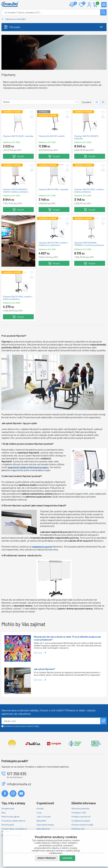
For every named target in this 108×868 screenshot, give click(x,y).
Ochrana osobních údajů (82, 825)
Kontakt (40, 808)
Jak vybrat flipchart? (44, 669)
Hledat (103, 12)
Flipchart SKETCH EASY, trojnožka (18, 136)
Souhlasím (67, 858)
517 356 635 (17, 774)
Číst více (38, 653)
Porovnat (74, 3)
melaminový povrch (42, 546)
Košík (97, 3)
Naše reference (43, 829)
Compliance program (81, 821)
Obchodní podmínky (80, 808)
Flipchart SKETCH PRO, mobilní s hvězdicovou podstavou (53, 244)
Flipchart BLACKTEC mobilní (52, 136)
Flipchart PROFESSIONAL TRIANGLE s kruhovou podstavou (89, 244)
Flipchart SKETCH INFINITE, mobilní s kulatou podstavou (16, 191)
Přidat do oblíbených (31, 112)
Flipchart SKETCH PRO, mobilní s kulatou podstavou (18, 298)
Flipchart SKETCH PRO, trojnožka (53, 189)
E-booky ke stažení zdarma (13, 821)
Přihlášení (89, 5)
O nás (39, 813)
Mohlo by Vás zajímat (11, 817)
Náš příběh (41, 821)
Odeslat (103, 721)
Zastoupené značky (45, 825)
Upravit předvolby (47, 858)
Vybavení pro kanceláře (15, 19)
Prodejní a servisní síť (81, 817)
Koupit (21, 156)
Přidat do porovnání (31, 117)
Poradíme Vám (8, 808)
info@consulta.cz (19, 784)
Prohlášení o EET (79, 813)
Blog (3, 813)
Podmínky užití (78, 829)
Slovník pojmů (8, 825)
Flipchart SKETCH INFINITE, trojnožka (87, 137)
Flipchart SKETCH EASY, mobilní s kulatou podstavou (89, 191)
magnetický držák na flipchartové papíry (28, 467)
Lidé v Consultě (44, 817)
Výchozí (6, 102)
